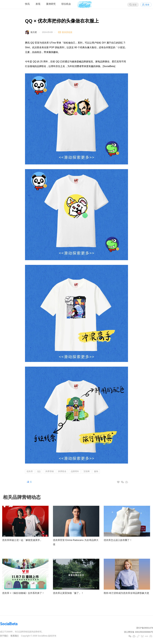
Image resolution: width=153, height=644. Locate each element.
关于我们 (4, 636)
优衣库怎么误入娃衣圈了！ (118, 540)
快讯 (27, 4)
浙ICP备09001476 (145, 628)
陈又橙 (34, 32)
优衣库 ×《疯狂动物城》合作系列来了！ (23, 593)
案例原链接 (67, 32)
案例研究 (51, 4)
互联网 (87, 471)
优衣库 (30, 471)
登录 (147, 5)
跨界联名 (62, 471)
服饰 (96, 471)
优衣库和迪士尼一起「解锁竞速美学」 (22, 540)
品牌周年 (75, 471)
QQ (39, 471)
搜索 (134, 5)
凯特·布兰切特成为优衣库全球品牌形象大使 (126, 593)
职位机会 (66, 4)
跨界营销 (50, 471)
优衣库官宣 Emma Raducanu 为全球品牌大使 (76, 542)
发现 (38, 4)
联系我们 (15, 636)
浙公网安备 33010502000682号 (139, 632)
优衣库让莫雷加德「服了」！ (68, 593)
